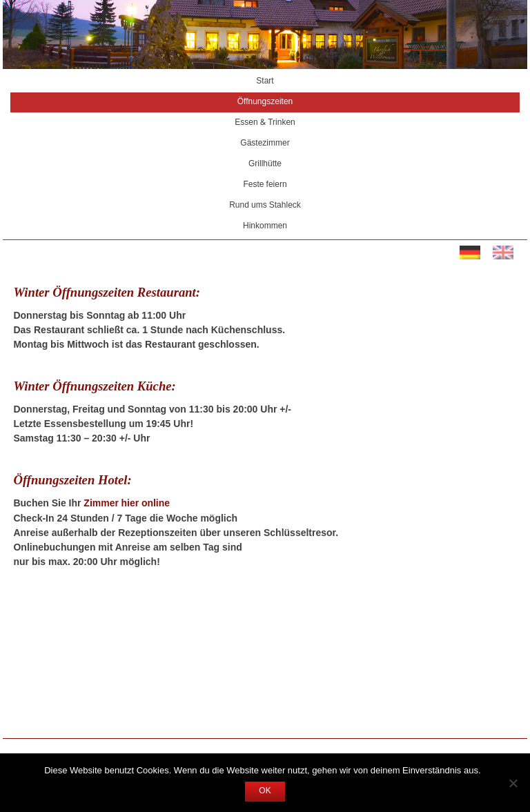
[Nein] (513, 783)
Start (265, 81)
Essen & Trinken (265, 123)
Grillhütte (265, 164)
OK (265, 791)
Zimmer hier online (127, 504)
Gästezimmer (265, 143)
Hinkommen (265, 226)
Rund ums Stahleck (265, 206)
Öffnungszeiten (265, 102)
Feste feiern (265, 185)
